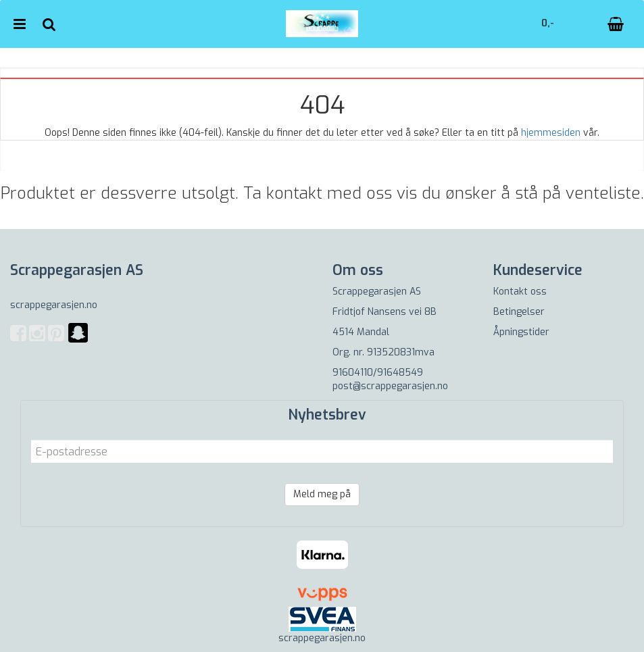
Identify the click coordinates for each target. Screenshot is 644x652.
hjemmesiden (551, 133)
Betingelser (519, 312)
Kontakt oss (520, 292)
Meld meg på (322, 494)
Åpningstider (521, 332)
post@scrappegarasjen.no (390, 386)
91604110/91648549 (378, 373)
